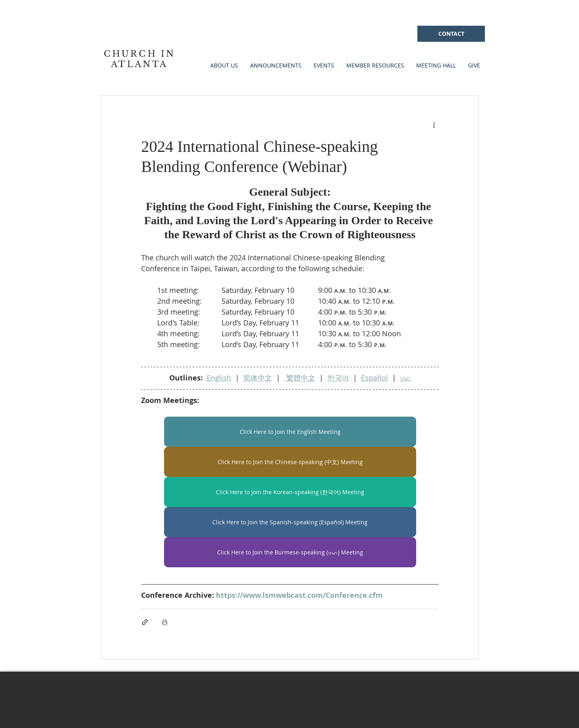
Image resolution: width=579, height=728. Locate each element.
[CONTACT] (451, 34)
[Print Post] (165, 622)
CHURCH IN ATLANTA (140, 59)
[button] (324, 65)
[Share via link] (145, 622)
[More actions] (434, 125)
